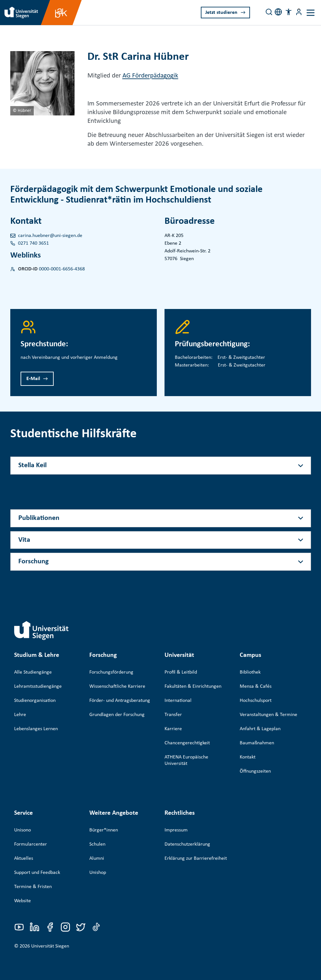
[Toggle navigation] (311, 13)
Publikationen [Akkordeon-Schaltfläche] (39, 518)
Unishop (98, 863)
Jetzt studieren (221, 13)
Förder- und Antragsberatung (120, 701)
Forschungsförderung (111, 672)
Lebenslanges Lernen (36, 729)
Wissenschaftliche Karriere (117, 686)
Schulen (97, 835)
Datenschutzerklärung (187, 835)
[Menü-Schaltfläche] (299, 12)
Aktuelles (24, 849)
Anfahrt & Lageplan (260, 729)
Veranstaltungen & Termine (268, 715)
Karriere (173, 729)
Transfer (173, 715)
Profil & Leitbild (181, 672)
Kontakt (248, 757)
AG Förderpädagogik (150, 76)
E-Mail (33, 379)
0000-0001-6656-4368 (62, 269)
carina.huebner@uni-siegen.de (50, 236)
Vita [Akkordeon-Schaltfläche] (24, 540)
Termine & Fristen (33, 877)
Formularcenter (31, 835)
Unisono (22, 821)
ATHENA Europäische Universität (186, 760)
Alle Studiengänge (33, 672)
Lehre (20, 715)
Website (22, 892)
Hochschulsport (256, 701)
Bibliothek (250, 672)
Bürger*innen (104, 821)
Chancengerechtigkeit (187, 743)
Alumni (97, 849)
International (178, 701)
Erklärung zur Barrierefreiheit (196, 849)
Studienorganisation (35, 701)
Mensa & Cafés (256, 686)
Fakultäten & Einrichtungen (193, 686)
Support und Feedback (37, 863)
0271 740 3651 (33, 243)
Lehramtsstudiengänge (38, 686)
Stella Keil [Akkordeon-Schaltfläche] (32, 465)
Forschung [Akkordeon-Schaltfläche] (33, 562)
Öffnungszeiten (255, 771)
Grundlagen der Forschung (117, 715)
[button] (289, 12)
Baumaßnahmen (257, 743)
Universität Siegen (50, 933)
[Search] (269, 12)
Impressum (176, 821)
